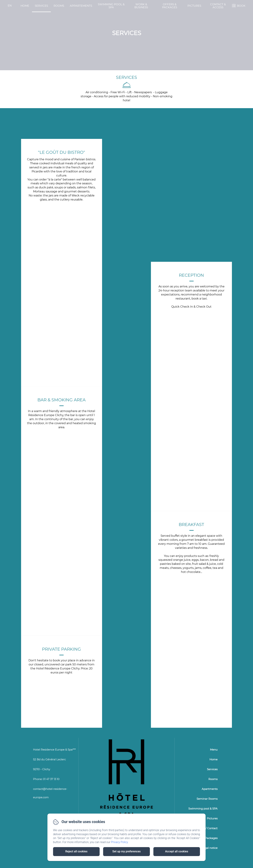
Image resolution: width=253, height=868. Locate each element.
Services (41, 6)
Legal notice (210, 848)
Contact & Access (218, 6)
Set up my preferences (126, 851)
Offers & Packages (170, 6)
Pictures (194, 6)
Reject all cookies (76, 851)
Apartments (210, 789)
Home (25, 6)
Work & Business (141, 6)
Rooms (59, 6)
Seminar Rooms (207, 799)
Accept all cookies (177, 851)
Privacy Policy (119, 842)
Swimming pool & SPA (111, 6)
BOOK (241, 6)
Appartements (81, 6)
